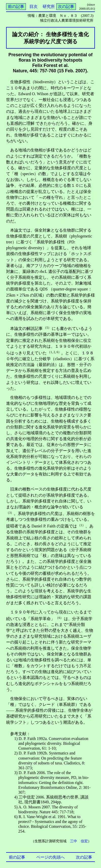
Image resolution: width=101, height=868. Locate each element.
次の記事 (66, 6)
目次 (33, 6)
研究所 (49, 6)
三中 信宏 (79, 841)
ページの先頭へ (50, 857)
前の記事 (16, 6)
